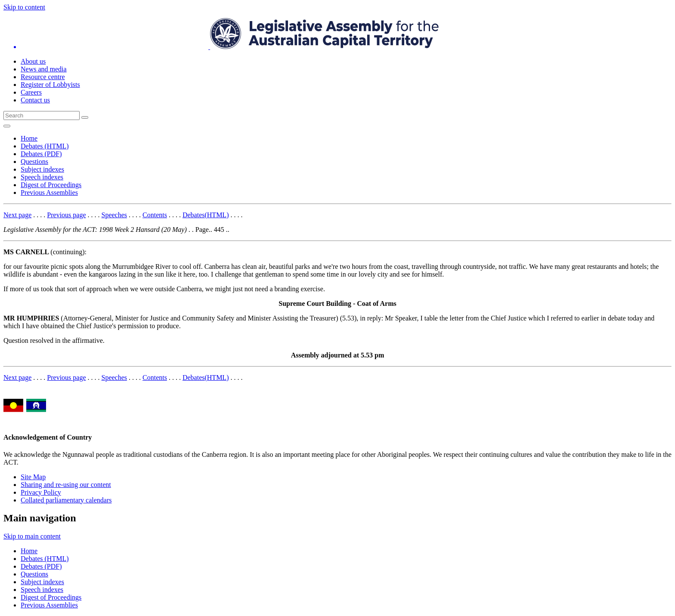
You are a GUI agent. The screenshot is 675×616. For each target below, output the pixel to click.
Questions (34, 162)
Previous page (66, 215)
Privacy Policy (41, 492)
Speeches (115, 215)
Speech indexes (42, 177)
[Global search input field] (42, 115)
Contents (155, 215)
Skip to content (24, 7)
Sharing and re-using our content (66, 485)
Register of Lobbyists (50, 85)
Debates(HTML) (206, 215)
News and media (44, 69)
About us (33, 61)
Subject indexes (42, 169)
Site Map (33, 477)
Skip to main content (32, 536)
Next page (17, 215)
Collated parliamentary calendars (66, 500)
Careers (31, 92)
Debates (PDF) (41, 154)
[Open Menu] (7, 126)
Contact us (35, 100)
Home (29, 138)
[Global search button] (85, 117)
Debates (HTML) (45, 146)
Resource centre (43, 77)
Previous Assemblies (49, 192)
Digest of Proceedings (51, 185)
